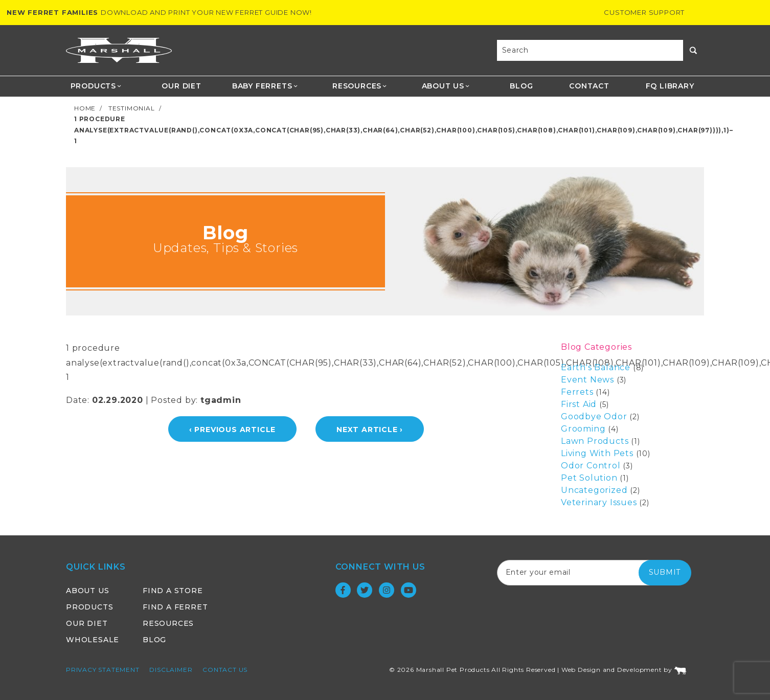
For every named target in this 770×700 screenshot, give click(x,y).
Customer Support (644, 12)
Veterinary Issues (599, 502)
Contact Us (225, 670)
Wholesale (93, 640)
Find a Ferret (175, 607)
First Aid (579, 404)
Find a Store (173, 591)
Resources (360, 86)
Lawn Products (595, 441)
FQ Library (670, 86)
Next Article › (370, 430)
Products (96, 86)
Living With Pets (597, 453)
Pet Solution (589, 478)
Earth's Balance (596, 367)
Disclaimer (171, 670)
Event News (587, 380)
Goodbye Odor (594, 416)
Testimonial (132, 108)
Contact (589, 86)
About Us (446, 86)
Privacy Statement (103, 670)
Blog (521, 86)
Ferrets (577, 392)
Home (85, 108)
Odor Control (591, 466)
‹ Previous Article (232, 430)
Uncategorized (594, 490)
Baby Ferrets (265, 86)
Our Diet (181, 86)
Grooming (583, 429)
